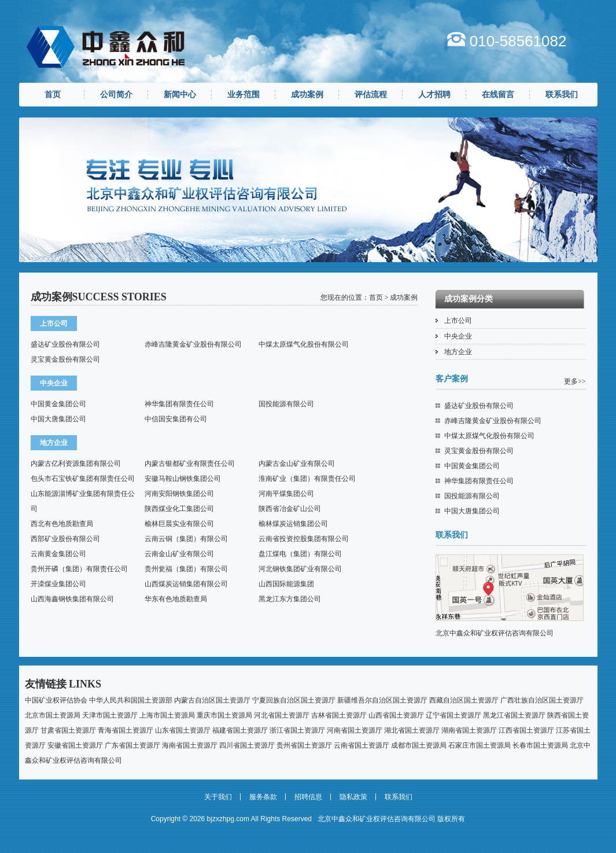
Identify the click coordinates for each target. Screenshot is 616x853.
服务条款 (263, 797)
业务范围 (244, 95)
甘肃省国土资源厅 (68, 730)
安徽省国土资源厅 (75, 745)
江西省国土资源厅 (526, 730)
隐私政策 (353, 797)
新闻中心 (180, 95)
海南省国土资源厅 (190, 745)
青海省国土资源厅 (126, 730)
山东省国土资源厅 (183, 730)
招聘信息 (308, 797)
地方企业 (458, 352)
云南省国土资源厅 (362, 745)
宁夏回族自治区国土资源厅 (294, 700)
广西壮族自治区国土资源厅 (542, 700)
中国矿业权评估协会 (56, 700)
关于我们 (218, 797)
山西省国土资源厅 (396, 715)
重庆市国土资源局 (224, 715)
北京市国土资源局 (53, 715)
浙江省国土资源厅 (297, 730)
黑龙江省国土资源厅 (514, 715)
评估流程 (371, 95)
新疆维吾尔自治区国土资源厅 (382, 700)
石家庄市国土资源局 (479, 745)
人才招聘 (434, 95)
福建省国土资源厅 (240, 730)
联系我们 (562, 95)
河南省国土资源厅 (355, 730)
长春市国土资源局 (540, 745)
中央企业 (458, 336)
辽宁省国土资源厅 (453, 715)
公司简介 (116, 95)
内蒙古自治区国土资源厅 (212, 700)
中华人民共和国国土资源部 (131, 700)
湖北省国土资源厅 (412, 730)
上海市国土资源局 (167, 715)
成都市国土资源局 (419, 745)
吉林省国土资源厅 (339, 715)
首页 (53, 95)
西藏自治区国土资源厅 (464, 700)
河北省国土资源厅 (282, 715)
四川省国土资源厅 (247, 745)
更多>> (575, 381)
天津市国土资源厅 (110, 715)
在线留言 (498, 95)
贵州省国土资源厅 (304, 745)
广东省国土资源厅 (132, 745)
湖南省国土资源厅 (469, 730)
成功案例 (307, 95)
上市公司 (458, 321)
